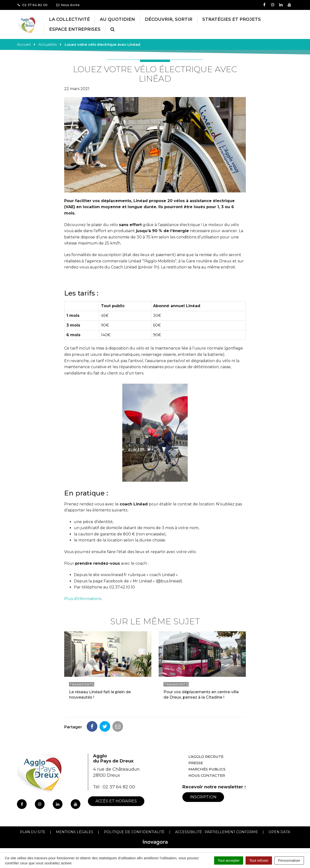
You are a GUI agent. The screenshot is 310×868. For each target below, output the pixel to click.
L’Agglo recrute (206, 757)
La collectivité (69, 19)
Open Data (279, 832)
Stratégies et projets (232, 19)
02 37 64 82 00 (119, 787)
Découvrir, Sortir (169, 19)
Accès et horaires (116, 801)
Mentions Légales (75, 832)
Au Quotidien (117, 19)
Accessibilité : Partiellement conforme (217, 832)
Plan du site (33, 832)
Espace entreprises (75, 29)
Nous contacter (207, 775)
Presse (196, 763)
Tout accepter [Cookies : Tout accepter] (229, 860)
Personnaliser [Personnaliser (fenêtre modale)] (289, 860)
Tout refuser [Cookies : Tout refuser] (259, 860)
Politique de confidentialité (134, 832)
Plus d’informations (83, 599)
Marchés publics (207, 769)
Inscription (203, 797)
